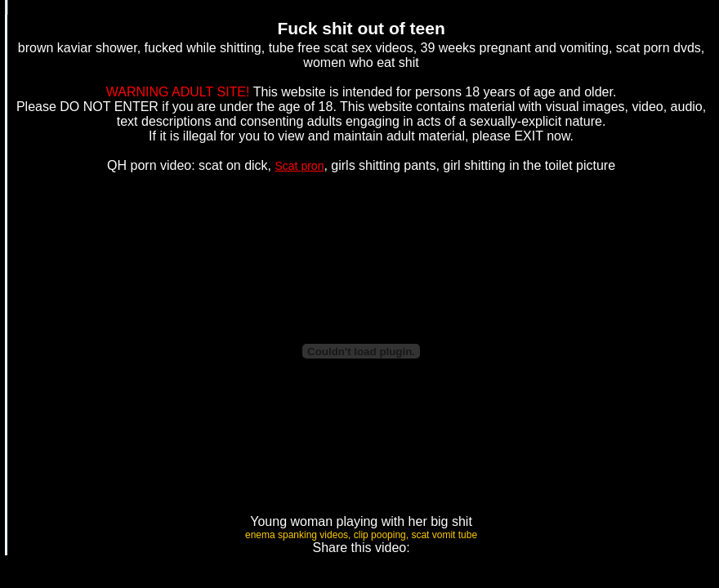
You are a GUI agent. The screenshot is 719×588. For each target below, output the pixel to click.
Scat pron (300, 166)
